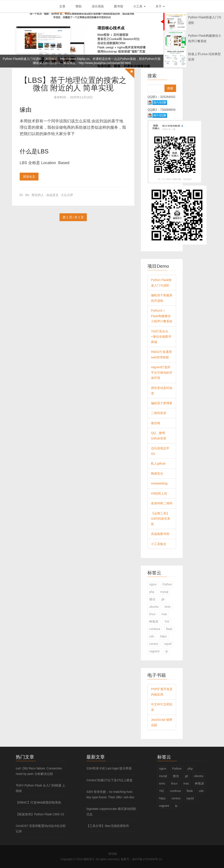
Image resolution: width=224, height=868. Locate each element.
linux (152, 614)
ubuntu (154, 607)
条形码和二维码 (162, 503)
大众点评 (67, 195)
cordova (155, 629)
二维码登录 (159, 413)
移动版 (113, 854)
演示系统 (98, 6)
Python (167, 584)
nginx (153, 584)
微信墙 (156, 423)
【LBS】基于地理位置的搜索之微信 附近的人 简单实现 (73, 84)
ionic (168, 607)
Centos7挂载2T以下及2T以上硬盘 (109, 780)
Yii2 (167, 621)
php (152, 592)
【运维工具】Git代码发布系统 (161, 519)
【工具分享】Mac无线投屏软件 (108, 826)
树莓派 (154, 621)
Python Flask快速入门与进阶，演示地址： (32, 59)
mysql (164, 592)
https (163, 636)
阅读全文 (29, 177)
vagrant (154, 651)
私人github (158, 464)
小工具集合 (159, 544)
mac (164, 614)
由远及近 (52, 195)
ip (167, 651)
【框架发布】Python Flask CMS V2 (40, 814)
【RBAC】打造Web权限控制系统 (38, 802)
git (163, 599)
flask (169, 629)
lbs (27, 195)
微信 (152, 599)
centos (154, 644)
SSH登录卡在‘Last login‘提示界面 (109, 768)
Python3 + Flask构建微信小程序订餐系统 (162, 316)
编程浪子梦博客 (162, 403)
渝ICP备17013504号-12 (147, 859)
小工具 (139, 6)
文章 (62, 6)
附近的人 (38, 195)
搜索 (170, 88)
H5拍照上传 (159, 493)
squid (168, 644)
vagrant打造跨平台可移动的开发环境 (162, 372)
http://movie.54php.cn (75, 59)
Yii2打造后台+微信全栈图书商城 (161, 337)
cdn (152, 636)
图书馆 (119, 6)
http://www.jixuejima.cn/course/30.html (105, 63)
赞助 (79, 6)
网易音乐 (157, 474)
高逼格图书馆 (160, 534)
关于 (160, 6)
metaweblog (159, 483)
